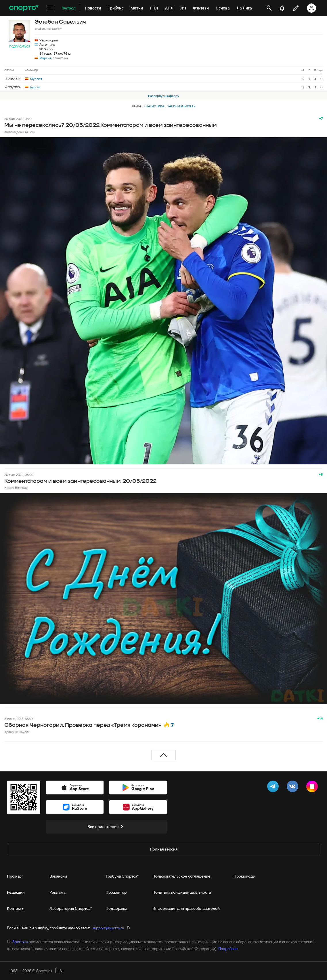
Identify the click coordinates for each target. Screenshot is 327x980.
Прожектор (116, 892)
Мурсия (45, 58)
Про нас (14, 876)
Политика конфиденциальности (182, 892)
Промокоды (245, 876)
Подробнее (228, 949)
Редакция (16, 892)
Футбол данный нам (19, 132)
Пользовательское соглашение (181, 876)
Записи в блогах (181, 106)
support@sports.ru (108, 928)
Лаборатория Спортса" (71, 908)
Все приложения (106, 827)
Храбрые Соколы (17, 732)
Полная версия (164, 849)
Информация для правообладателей (186, 908)
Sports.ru (20, 942)
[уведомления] (282, 8)
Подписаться (20, 46)
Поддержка (116, 908)
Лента (137, 106)
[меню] (50, 8)
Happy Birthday (16, 488)
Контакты (16, 908)
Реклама (57, 892)
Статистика (154, 106)
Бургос (33, 87)
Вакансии (58, 876)
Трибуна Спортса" (122, 876)
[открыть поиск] (269, 8)
